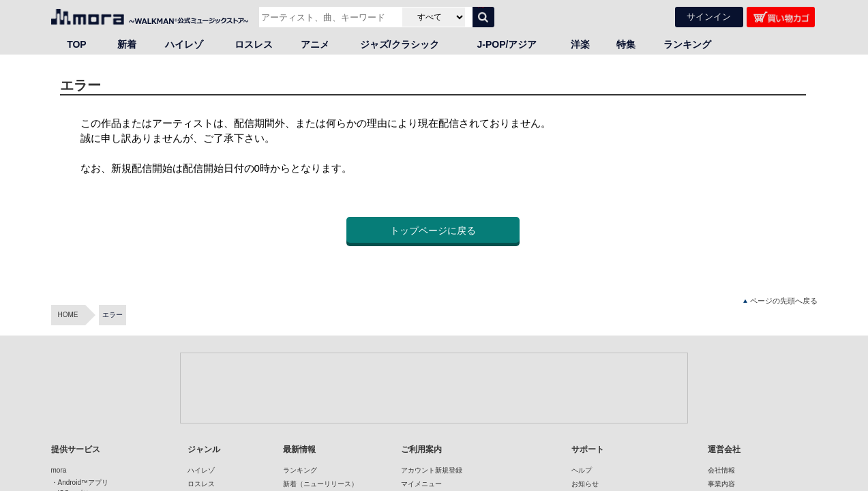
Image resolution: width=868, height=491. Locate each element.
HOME (68, 315)
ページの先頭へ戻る (780, 301)
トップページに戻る (433, 230)
